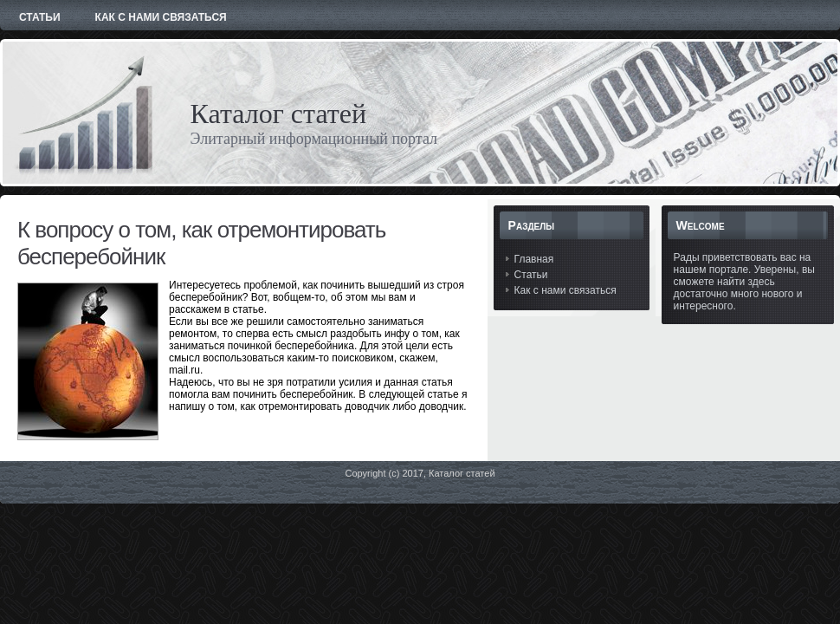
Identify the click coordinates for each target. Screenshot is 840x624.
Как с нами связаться (565, 290)
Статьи (531, 275)
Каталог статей (279, 114)
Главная (534, 259)
